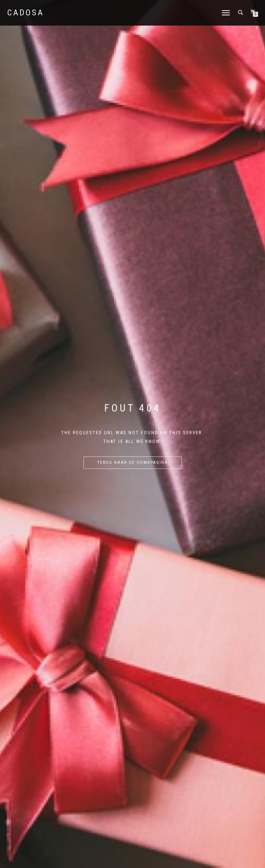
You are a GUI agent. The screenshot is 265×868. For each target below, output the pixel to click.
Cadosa (26, 13)
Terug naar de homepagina (133, 463)
